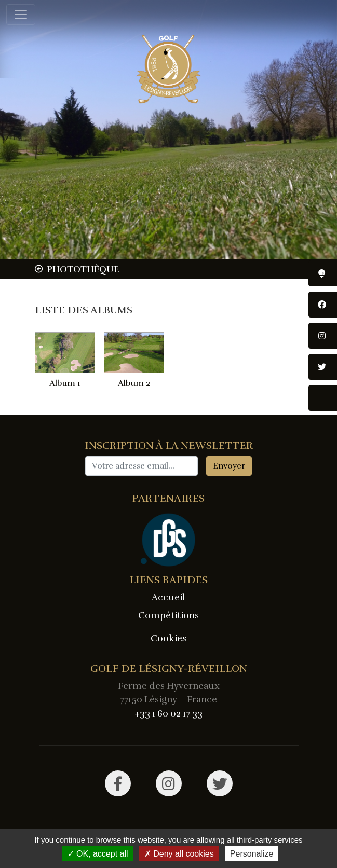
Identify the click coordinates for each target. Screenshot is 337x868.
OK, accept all (98, 854)
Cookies (168, 638)
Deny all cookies (179, 854)
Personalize (252, 854)
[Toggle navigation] (21, 15)
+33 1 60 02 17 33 (168, 713)
